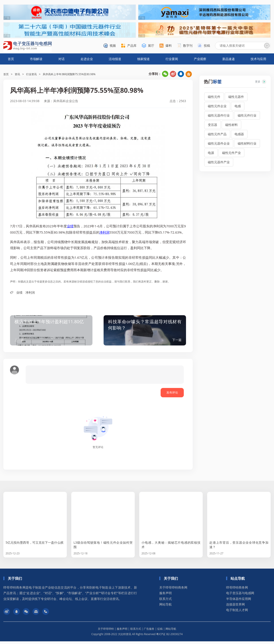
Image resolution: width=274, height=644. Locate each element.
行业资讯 (31, 74)
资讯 (17, 74)
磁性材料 (231, 125)
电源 (211, 153)
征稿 (160, 631)
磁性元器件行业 (219, 115)
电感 (238, 106)
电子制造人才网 (237, 613)
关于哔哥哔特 (106, 631)
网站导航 (166, 607)
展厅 (151, 45)
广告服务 (149, 631)
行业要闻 (172, 59)
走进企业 (87, 59)
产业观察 (200, 59)
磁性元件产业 (231, 153)
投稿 (207, 45)
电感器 (239, 134)
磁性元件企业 (217, 106)
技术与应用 (258, 59)
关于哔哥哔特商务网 (173, 590)
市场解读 (36, 59)
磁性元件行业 (247, 115)
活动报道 (115, 59)
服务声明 (166, 596)
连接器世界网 (235, 607)
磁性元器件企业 (219, 143)
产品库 (132, 45)
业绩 (70, 226)
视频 (113, 45)
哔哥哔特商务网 (237, 590)
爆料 (169, 45)
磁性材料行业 (247, 143)
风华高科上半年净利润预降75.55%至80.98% (69, 74)
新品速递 (229, 59)
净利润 (104, 232)
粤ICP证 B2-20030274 (169, 637)
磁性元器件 (236, 97)
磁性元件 (214, 97)
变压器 (213, 125)
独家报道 (143, 59)
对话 (61, 59)
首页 (11, 59)
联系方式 (166, 601)
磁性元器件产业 (219, 162)
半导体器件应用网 (239, 601)
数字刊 (188, 45)
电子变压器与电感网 (240, 596)
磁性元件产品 (217, 134)
